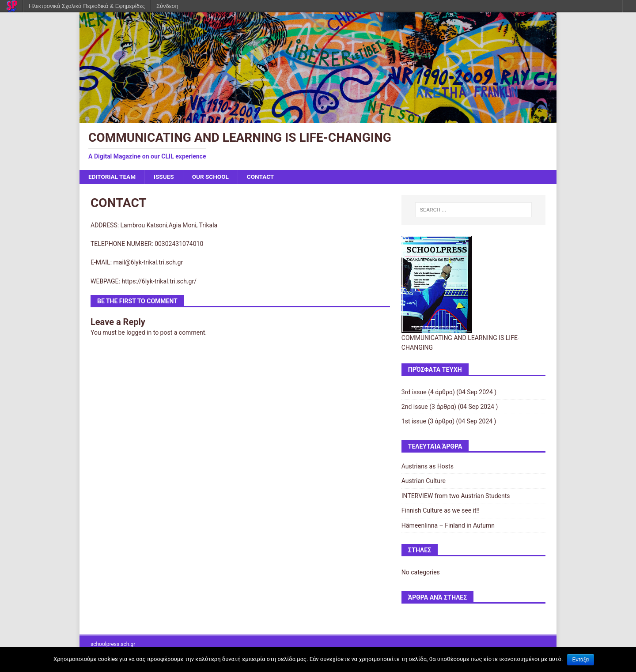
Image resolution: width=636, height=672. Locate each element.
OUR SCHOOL (213, 177)
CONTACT (264, 177)
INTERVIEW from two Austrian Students (456, 496)
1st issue (414, 422)
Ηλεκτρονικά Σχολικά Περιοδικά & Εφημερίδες (87, 6)
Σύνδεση (167, 6)
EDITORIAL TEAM (113, 177)
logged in (139, 333)
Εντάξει (581, 660)
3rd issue (414, 392)
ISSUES (166, 177)
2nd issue (415, 407)
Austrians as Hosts (428, 467)
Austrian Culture (424, 481)
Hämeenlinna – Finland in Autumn (448, 525)
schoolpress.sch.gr (113, 644)
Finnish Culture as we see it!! (441, 511)
